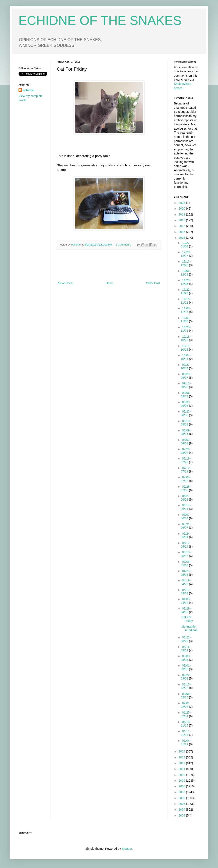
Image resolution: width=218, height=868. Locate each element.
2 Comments (123, 245)
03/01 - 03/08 (186, 667)
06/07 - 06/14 (186, 516)
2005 (182, 804)
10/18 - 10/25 (186, 338)
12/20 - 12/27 (186, 254)
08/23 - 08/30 (186, 413)
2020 (182, 208)
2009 (182, 781)
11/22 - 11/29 (186, 291)
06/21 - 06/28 (186, 498)
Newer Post (66, 283)
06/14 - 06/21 (186, 507)
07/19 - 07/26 (186, 460)
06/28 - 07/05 (186, 488)
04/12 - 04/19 (186, 592)
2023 (182, 203)
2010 (182, 775)
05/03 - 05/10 (186, 563)
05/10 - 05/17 (186, 554)
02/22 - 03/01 (186, 677)
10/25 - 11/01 (186, 329)
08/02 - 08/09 (186, 442)
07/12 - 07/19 (186, 470)
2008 (182, 786)
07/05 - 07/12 (186, 479)
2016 (182, 232)
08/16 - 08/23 (186, 423)
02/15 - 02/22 (186, 686)
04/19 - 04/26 (186, 582)
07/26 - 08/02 (186, 451)
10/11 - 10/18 (186, 348)
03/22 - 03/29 (186, 639)
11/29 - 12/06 (186, 282)
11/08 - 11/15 (186, 310)
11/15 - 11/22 (186, 301)
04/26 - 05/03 (186, 573)
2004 (182, 809)
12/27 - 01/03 (186, 245)
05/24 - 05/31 (186, 535)
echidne (76, 245)
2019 (182, 214)
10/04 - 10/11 (186, 357)
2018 (182, 220)
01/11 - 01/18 (186, 733)
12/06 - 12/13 (186, 273)
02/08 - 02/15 (186, 696)
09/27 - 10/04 (186, 366)
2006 (182, 798)
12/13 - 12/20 (186, 263)
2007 (182, 792)
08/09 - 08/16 (186, 432)
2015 (182, 238)
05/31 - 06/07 (186, 526)
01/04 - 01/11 (186, 742)
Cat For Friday (187, 619)
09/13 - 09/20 (186, 385)
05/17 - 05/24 (186, 545)
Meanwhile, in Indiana (189, 628)
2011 (182, 769)
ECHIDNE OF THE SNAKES (100, 21)
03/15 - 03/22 (186, 649)
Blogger (127, 849)
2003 (182, 815)
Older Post (153, 283)
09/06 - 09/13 (186, 395)
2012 (182, 763)
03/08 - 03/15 (186, 658)
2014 (182, 751)
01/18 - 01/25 (186, 724)
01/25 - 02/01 (186, 714)
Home (110, 283)
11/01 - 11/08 (186, 320)
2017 (182, 226)
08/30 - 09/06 (186, 404)
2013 (182, 757)
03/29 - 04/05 (186, 610)
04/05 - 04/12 (186, 601)
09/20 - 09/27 (186, 376)
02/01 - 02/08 (186, 705)
